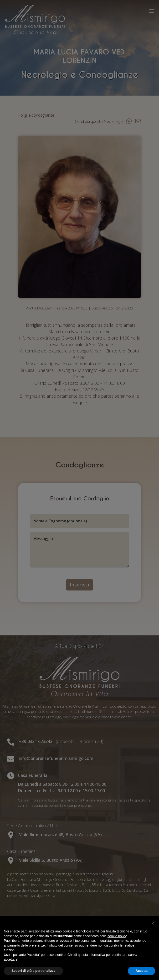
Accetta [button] (141, 971)
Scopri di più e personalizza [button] (33, 971)
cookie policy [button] (117, 936)
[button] (153, 923)
